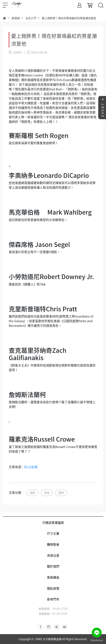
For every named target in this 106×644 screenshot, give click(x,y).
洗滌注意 (53, 555)
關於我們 (53, 566)
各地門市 (53, 599)
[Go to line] (97, 633)
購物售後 (53, 544)
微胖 (33, 493)
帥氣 (47, 493)
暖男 (61, 493)
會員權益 (53, 577)
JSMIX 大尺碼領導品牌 (48, 639)
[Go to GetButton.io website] (97, 640)
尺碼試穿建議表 (53, 522)
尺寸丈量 (53, 533)
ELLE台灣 (31, 467)
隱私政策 (53, 588)
